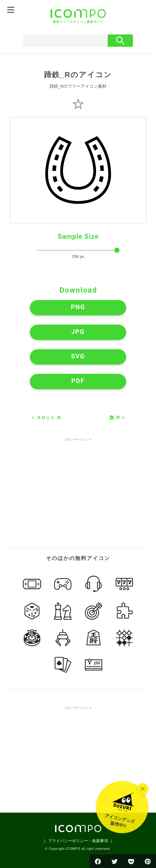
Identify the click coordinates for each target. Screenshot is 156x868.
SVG (78, 356)
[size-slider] (78, 250)
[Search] (65, 41)
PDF (78, 381)
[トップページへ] (78, 16)
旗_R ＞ (117, 417)
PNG (78, 307)
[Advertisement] (78, 481)
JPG (78, 332)
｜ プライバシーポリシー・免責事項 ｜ (78, 841)
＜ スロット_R (46, 417)
